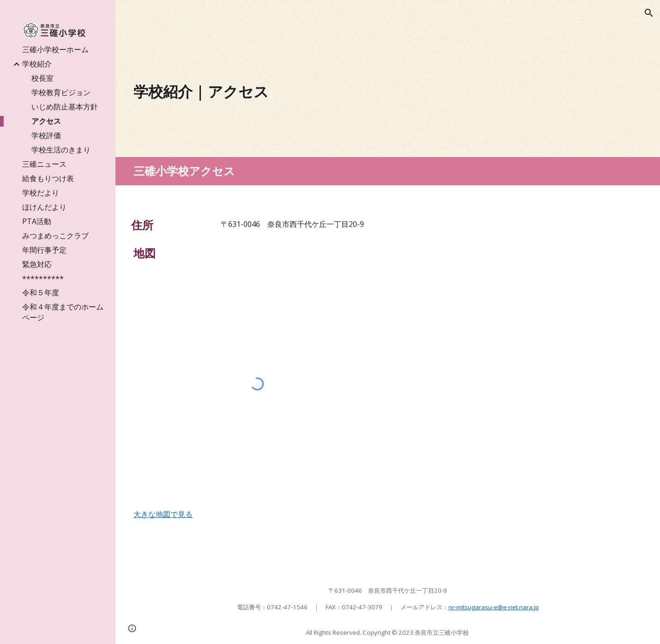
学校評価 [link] (46, 135)
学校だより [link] (41, 193)
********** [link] (43, 279)
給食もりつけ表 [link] (48, 178)
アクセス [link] (46, 121)
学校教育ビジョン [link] (61, 92)
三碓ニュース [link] (44, 164)
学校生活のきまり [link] (61, 150)
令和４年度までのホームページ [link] (63, 312)
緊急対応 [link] (37, 264)
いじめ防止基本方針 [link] (65, 107)
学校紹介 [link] (37, 64)
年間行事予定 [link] (44, 250)
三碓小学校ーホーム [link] (55, 49)
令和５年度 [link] (41, 292)
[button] (649, 13)
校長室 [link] (42, 78)
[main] (322, 91)
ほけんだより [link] (44, 207)
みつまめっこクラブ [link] (55, 236)
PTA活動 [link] (37, 221)
